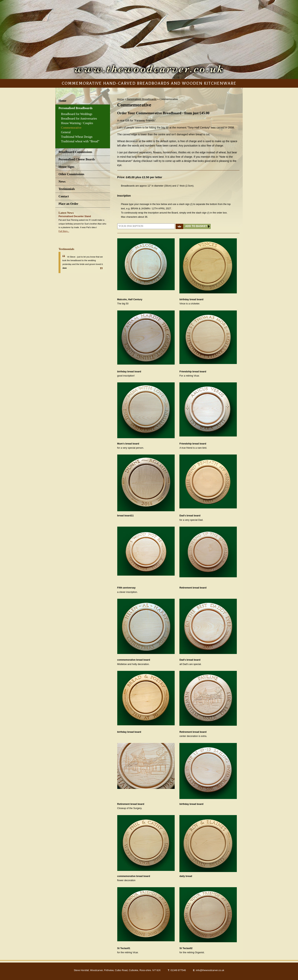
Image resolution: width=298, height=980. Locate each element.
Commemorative (71, 128)
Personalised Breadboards (76, 108)
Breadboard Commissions (75, 152)
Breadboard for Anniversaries (79, 119)
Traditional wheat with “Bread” (80, 141)
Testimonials (67, 189)
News (62, 182)
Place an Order (68, 204)
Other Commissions (71, 174)
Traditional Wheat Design (77, 137)
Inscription (124, 196)
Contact (64, 196)
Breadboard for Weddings (77, 114)
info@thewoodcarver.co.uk (210, 970)
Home (62, 101)
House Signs (66, 167)
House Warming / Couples (77, 123)
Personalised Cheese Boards (77, 159)
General (66, 132)
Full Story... (64, 231)
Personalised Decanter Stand (75, 216)
